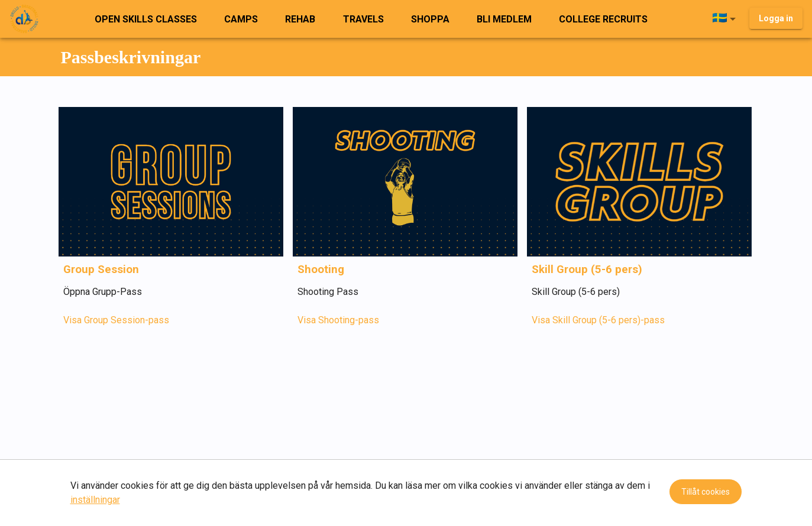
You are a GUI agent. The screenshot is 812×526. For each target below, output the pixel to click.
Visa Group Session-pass (116, 320)
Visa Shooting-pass (338, 320)
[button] (726, 19)
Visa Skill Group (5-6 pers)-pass (598, 320)
